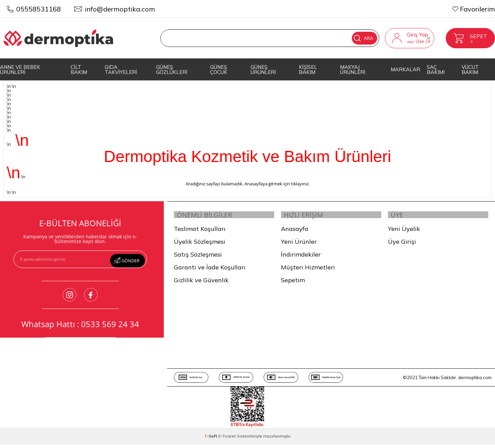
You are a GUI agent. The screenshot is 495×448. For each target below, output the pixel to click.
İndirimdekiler (301, 258)
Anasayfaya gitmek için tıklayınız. (277, 184)
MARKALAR (405, 69)
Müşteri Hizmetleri (308, 271)
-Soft (211, 440)
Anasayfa (295, 232)
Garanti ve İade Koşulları (210, 271)
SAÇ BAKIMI (436, 70)
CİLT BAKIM (79, 70)
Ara (352, 38)
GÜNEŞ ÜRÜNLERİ (263, 70)
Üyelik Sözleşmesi (200, 245)
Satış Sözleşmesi (198, 258)
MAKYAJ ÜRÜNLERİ (353, 70)
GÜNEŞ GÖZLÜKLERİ (172, 70)
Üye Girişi (402, 245)
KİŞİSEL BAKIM (308, 70)
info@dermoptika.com (120, 9)
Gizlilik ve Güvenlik (201, 284)
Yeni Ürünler (299, 245)
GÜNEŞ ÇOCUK (219, 70)
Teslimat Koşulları (200, 232)
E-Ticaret (227, 440)
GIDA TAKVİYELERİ (121, 70)
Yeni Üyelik (404, 232)
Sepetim (293, 284)
